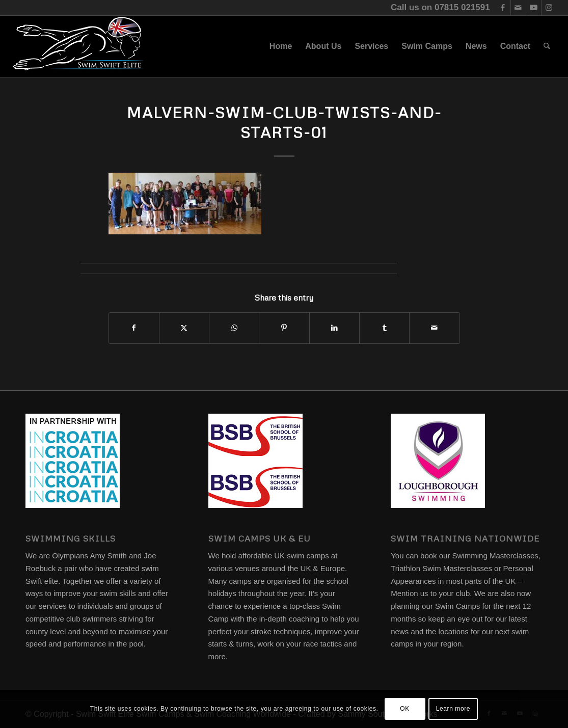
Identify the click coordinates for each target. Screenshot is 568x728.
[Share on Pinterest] (284, 328)
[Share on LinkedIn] (334, 328)
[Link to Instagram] (549, 8)
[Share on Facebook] (134, 328)
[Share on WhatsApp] (234, 328)
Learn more (453, 709)
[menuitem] (281, 46)
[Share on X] (184, 328)
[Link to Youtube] (534, 8)
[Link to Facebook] (503, 8)
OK (405, 709)
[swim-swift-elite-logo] (78, 46)
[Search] (547, 46)
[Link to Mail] (518, 8)
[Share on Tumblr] (384, 328)
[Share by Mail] (434, 328)
